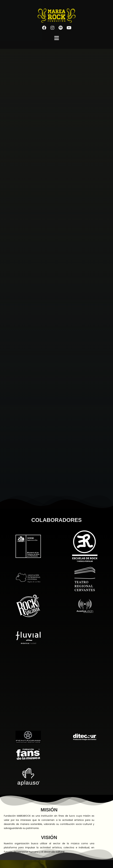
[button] (57, 38)
